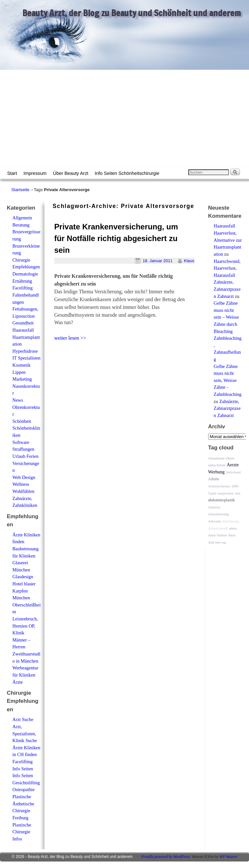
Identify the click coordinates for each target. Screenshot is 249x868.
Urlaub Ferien (25, 456)
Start (12, 173)
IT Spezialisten (26, 358)
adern (233, 528)
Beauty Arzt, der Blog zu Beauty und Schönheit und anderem (132, 13)
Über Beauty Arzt (71, 173)
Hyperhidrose (25, 351)
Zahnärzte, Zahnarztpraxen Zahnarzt (227, 289)
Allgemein (22, 218)
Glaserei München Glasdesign (23, 570)
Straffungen (23, 449)
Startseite (20, 190)
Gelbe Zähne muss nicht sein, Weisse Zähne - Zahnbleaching (228, 380)
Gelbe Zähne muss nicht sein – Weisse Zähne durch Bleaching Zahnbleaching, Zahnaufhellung (228, 331)
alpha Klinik (217, 465)
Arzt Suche (23, 719)
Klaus (189, 261)
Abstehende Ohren (221, 458)
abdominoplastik (222, 500)
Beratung (21, 225)
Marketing (22, 379)
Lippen (19, 372)
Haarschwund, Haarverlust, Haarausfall (227, 268)
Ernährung (22, 281)
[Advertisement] (124, 118)
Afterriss (214, 507)
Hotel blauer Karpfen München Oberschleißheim (26, 598)
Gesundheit (23, 323)
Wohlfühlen (23, 491)
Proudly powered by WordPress (166, 857)
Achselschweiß (218, 528)
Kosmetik (21, 365)
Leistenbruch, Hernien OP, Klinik (25, 626)
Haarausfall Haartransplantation (26, 337)
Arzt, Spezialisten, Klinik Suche (25, 734)
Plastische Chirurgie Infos (22, 832)
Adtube (214, 479)
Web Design (24, 477)
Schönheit (22, 421)
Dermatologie (25, 274)
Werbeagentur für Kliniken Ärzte (25, 675)
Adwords (215, 521)
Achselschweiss (219, 486)
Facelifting (22, 288)
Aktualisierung (219, 514)
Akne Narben (218, 535)
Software (21, 442)
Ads (237, 493)
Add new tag (217, 542)
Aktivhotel (233, 472)
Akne (232, 535)
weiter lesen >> (70, 338)
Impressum (35, 173)
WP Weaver (228, 857)
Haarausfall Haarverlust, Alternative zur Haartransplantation (228, 240)
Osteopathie (24, 789)
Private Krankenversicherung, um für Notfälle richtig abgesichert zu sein (116, 238)
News (18, 400)
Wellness (21, 484)
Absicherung (230, 521)
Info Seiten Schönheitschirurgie (127, 173)
